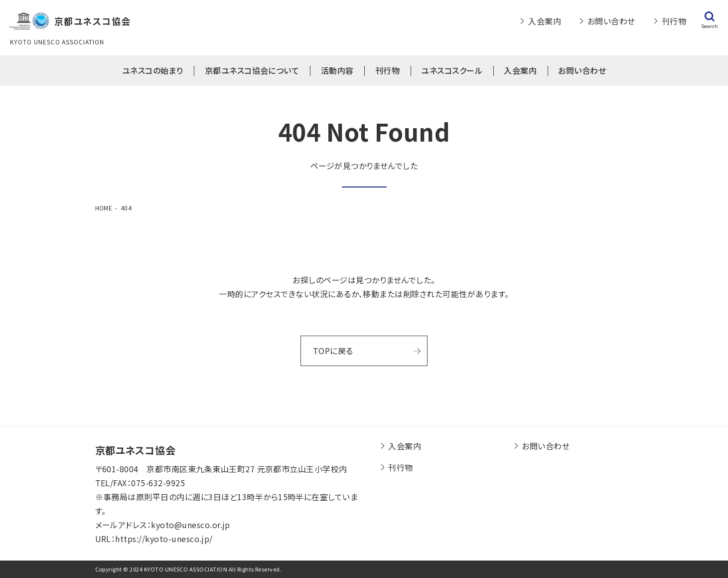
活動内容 (337, 70)
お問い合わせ (611, 21)
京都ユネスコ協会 (136, 450)
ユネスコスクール (452, 70)
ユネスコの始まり (153, 70)
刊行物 (674, 21)
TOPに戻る (333, 351)
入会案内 (545, 21)
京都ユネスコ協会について (252, 70)
